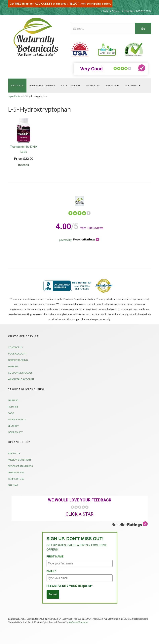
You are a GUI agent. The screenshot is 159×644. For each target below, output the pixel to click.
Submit (53, 594)
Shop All (17, 85)
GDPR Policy (15, 432)
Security (13, 426)
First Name (55, 556)
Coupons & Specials (20, 373)
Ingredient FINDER (42, 85)
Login (106, 11)
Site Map (13, 485)
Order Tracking (18, 360)
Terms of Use (16, 479)
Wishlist (13, 366)
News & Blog (16, 472)
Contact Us (15, 347)
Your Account (17, 354)
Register (129, 11)
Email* (51, 571)
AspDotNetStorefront (78, 622)
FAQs (11, 413)
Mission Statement (20, 460)
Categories (70, 85)
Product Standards (20, 466)
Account (117, 11)
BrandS (112, 85)
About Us (14, 453)
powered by (79, 240)
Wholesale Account (21, 379)
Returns (13, 407)
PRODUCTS (93, 85)
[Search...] (102, 28)
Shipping (13, 400)
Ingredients (14, 96)
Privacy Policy (17, 419)
